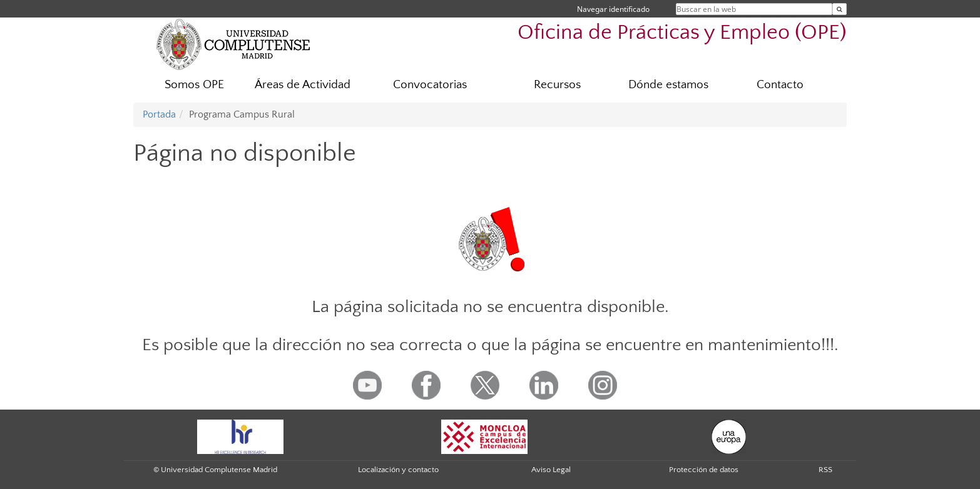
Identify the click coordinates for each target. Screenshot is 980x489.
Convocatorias (430, 85)
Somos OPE (194, 85)
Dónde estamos (668, 85)
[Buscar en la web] (840, 9)
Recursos (557, 85)
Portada (159, 114)
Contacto (780, 85)
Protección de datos (704, 470)
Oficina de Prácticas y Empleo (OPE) (682, 33)
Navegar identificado (613, 9)
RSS (825, 470)
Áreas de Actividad (303, 85)
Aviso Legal (551, 470)
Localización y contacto (398, 470)
